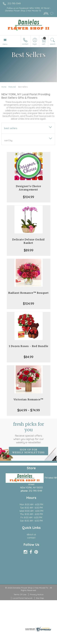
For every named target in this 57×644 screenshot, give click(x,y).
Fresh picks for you (29, 433)
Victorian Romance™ (29, 399)
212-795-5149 (14, 3)
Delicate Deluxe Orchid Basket (28, 241)
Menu (5, 44)
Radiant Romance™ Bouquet (29, 293)
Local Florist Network (23, 598)
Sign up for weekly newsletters (29, 451)
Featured (12, 87)
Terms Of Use (20, 594)
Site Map (40, 598)
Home (4, 87)
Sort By (8, 140)
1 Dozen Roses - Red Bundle (29, 346)
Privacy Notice (37, 594)
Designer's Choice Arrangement (29, 188)
